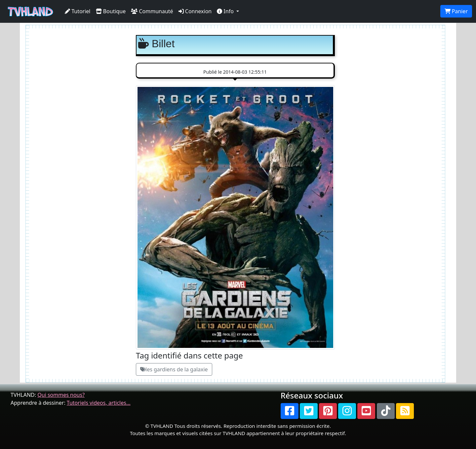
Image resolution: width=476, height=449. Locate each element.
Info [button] (226, 11)
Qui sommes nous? (61, 395)
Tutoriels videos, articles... (99, 403)
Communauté (152, 11)
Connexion (195, 11)
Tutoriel (78, 11)
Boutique (111, 11)
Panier (456, 11)
